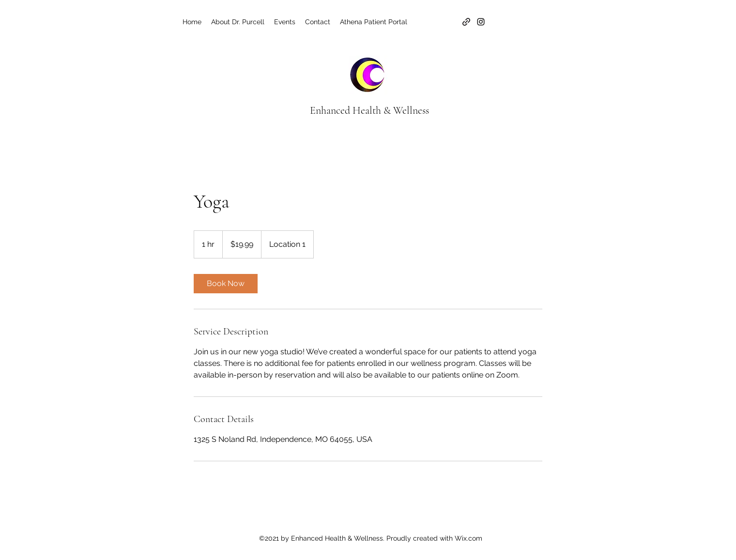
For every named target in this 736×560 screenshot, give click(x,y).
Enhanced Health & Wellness (369, 110)
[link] (226, 284)
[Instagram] (481, 22)
